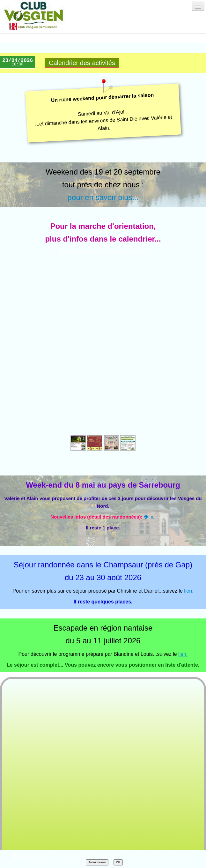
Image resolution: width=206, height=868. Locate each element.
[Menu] (198, 6)
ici (150, 350)
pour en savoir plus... (103, 197)
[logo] (39, 15)
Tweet (50, 748)
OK (118, 862)
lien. (189, 424)
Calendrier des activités (82, 63)
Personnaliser (97, 862)
